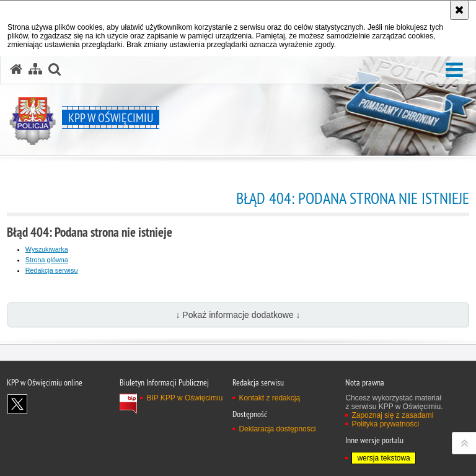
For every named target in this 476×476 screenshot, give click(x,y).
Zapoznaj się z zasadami (392, 415)
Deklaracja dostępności (277, 429)
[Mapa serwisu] (35, 69)
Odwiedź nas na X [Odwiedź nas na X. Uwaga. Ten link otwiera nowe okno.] (17, 404)
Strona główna (47, 260)
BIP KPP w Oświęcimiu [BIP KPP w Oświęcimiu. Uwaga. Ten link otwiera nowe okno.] (184, 398)
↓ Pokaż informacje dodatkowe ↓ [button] (238, 315)
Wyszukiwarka (47, 249)
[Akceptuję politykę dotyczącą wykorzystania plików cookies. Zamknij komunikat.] (459, 10)
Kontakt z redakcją (269, 398)
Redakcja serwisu (52, 270)
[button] (454, 70)
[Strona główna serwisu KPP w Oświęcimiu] (16, 69)
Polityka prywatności (385, 424)
